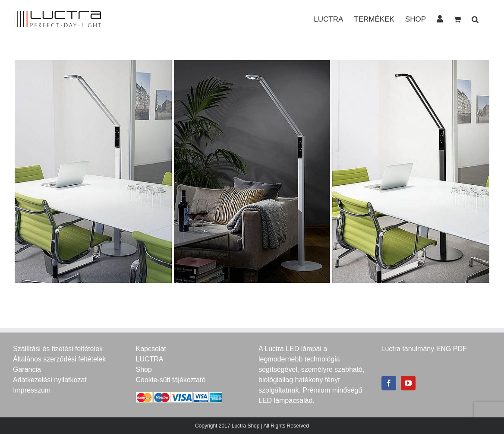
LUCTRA (150, 359)
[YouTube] (408, 383)
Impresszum (32, 390)
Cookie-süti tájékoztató (171, 380)
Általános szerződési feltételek (59, 359)
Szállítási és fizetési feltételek (58, 349)
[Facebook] (389, 383)
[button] (475, 19)
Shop (144, 369)
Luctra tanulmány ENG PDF (424, 349)
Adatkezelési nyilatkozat (50, 380)
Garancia (27, 369)
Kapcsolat (151, 349)
